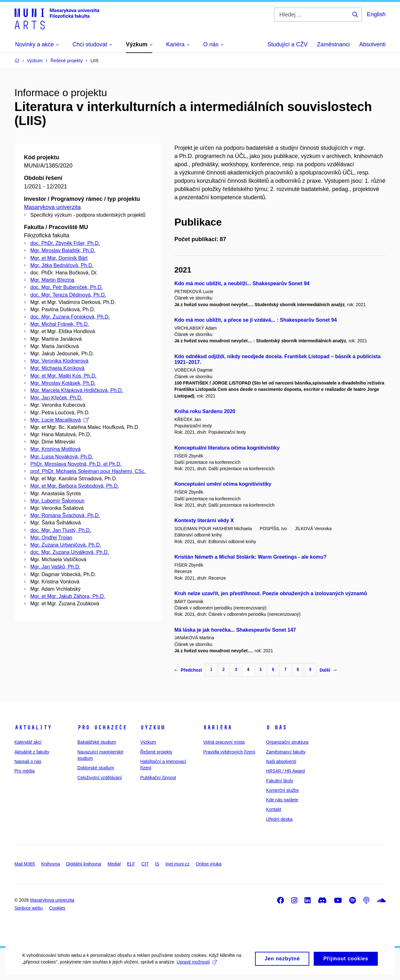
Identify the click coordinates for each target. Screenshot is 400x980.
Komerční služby (282, 790)
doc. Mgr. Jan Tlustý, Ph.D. (61, 530)
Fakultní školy (280, 781)
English (376, 14)
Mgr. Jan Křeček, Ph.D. (57, 398)
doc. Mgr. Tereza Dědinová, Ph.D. (68, 295)
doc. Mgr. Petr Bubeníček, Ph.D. (67, 287)
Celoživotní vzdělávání (100, 778)
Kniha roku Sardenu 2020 (205, 411)
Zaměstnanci (333, 44)
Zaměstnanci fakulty (286, 752)
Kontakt (274, 809)
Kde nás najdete (282, 800)
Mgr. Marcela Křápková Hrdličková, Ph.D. (77, 390)
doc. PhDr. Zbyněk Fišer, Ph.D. (65, 243)
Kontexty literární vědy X (204, 520)
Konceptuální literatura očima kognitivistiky (227, 448)
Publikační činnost (158, 778)
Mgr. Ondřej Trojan (52, 538)
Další (328, 670)
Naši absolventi (281, 761)
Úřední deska (279, 819)
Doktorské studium (96, 768)
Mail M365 (25, 864)
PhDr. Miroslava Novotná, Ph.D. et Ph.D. (76, 464)
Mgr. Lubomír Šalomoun (58, 501)
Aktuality (33, 727)
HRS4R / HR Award (285, 771)
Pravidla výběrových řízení (229, 752)
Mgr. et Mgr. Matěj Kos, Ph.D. (64, 376)
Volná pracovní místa (224, 742)
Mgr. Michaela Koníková (58, 368)
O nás (276, 727)
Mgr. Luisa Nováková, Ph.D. (62, 457)
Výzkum (153, 727)
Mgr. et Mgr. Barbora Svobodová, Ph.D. (75, 486)
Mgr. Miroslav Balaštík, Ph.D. (63, 250)
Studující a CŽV (287, 44)
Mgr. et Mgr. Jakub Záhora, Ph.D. (68, 596)
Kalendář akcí (28, 742)
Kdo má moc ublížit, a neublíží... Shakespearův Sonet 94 (242, 283)
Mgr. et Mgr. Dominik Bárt (59, 258)
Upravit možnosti (197, 969)
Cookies (57, 908)
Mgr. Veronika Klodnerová (59, 361)
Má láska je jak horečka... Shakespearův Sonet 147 (235, 630)
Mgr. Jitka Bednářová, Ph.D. (62, 265)
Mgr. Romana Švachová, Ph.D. (65, 515)
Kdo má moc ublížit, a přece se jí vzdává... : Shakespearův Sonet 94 (256, 320)
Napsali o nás (28, 761)
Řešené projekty (156, 752)
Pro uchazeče (102, 727)
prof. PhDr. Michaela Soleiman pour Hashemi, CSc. (88, 471)
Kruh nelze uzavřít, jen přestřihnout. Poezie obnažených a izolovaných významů (271, 593)
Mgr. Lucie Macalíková (60, 420)
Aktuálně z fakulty (32, 752)
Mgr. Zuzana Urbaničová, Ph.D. (66, 545)
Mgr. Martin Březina (52, 280)
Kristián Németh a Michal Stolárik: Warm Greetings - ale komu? (251, 557)
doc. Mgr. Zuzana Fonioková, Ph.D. (70, 317)
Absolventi (372, 44)
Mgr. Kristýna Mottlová (56, 449)
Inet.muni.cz (177, 864)
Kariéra (217, 727)
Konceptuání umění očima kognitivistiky (223, 484)
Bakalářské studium (97, 742)
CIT (145, 864)
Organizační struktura (287, 742)
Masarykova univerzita (52, 207)
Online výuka (209, 864)
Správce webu (29, 908)
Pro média (25, 771)
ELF (131, 864)
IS (157, 864)
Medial (114, 864)
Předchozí (188, 670)
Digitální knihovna (84, 864)
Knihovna (50, 864)
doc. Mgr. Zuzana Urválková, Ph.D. (70, 552)
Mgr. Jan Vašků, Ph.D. (56, 567)
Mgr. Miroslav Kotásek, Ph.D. (63, 383)
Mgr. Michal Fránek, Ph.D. (60, 324)
